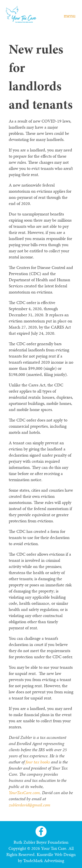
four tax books (38, 762)
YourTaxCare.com (24, 793)
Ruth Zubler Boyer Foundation (41, 842)
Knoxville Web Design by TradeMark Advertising (47, 857)
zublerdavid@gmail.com (30, 805)
